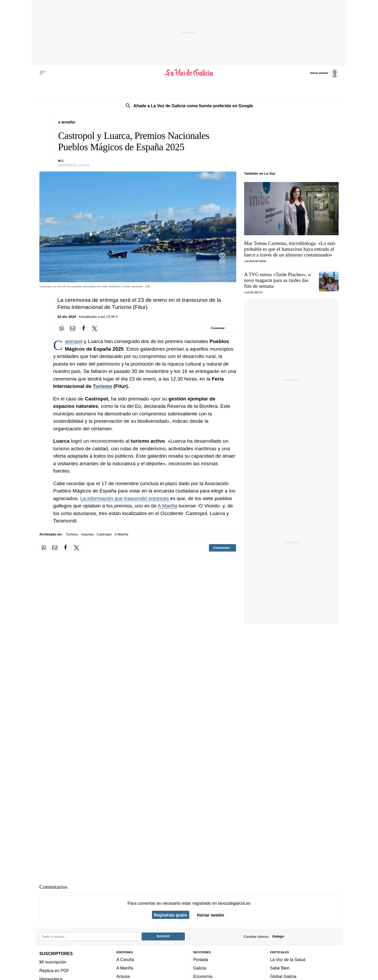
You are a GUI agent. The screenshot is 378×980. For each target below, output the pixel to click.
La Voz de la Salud (288, 960)
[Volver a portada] (189, 73)
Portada (201, 960)
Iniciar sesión (211, 915)
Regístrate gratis (170, 915)
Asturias (87, 534)
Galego (278, 937)
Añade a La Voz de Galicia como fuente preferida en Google (193, 106)
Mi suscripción (53, 962)
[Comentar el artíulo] (219, 328)
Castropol (74, 341)
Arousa (123, 977)
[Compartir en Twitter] (95, 328)
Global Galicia (283, 977)
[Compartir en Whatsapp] (62, 328)
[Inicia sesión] (324, 73)
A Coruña (125, 960)
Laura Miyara (255, 261)
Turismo (102, 386)
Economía (203, 977)
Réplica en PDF (54, 971)
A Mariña (168, 506)
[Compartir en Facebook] (84, 328)
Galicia (200, 968)
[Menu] (43, 73)
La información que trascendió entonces (125, 498)
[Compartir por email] (73, 328)
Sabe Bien (280, 968)
